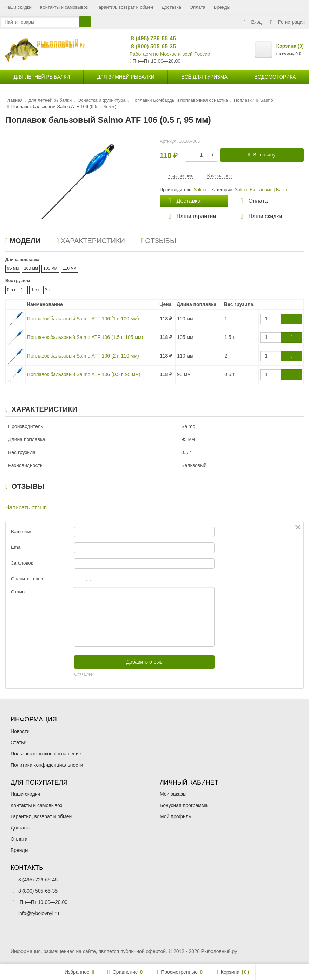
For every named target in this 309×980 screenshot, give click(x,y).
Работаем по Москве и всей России (170, 54)
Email (17, 547)
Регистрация (288, 22)
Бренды (222, 7)
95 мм (13, 268)
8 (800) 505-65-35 (150, 46)
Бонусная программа (184, 805)
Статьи (18, 742)
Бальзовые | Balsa (268, 190)
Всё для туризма (205, 77)
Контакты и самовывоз (64, 7)
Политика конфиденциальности (47, 765)
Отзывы (159, 241)
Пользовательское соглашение (46, 754)
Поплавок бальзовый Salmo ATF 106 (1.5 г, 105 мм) (85, 337)
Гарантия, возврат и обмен (125, 7)
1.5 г (35, 290)
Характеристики (91, 241)
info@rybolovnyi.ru (39, 913)
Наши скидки (18, 7)
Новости (20, 731)
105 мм (50, 268)
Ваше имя (22, 531)
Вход (253, 22)
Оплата (198, 7)
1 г (23, 290)
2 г (47, 290)
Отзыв (18, 592)
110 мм (70, 268)
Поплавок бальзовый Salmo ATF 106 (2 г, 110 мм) (83, 356)
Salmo (241, 190)
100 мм (31, 268)
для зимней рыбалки (126, 77)
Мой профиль (175, 816)
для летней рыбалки (42, 77)
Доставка (171, 7)
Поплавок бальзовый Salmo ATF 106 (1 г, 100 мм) (83, 319)
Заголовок (22, 563)
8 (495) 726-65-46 (150, 38)
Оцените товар (27, 579)
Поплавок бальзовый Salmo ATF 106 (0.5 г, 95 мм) (84, 374)
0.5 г (11, 290)
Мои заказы (173, 794)
